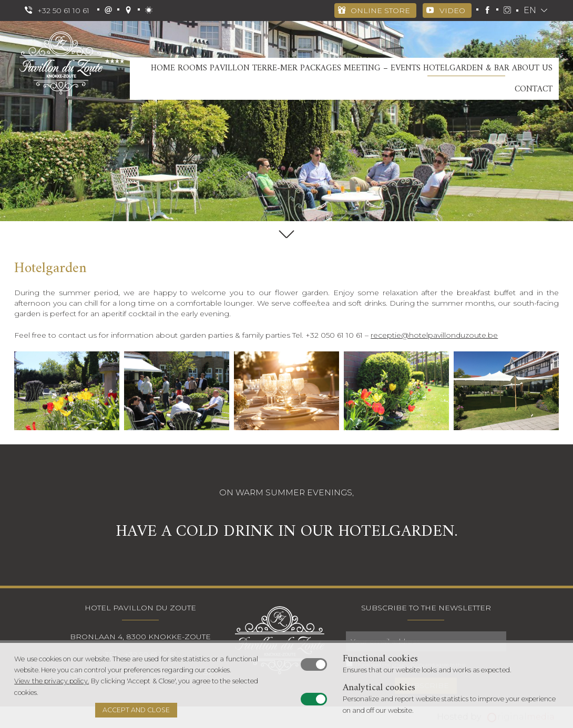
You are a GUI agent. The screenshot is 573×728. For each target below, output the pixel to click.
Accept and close (136, 710)
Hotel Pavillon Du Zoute (140, 608)
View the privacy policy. (52, 681)
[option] (286, 121)
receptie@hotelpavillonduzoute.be (434, 335)
